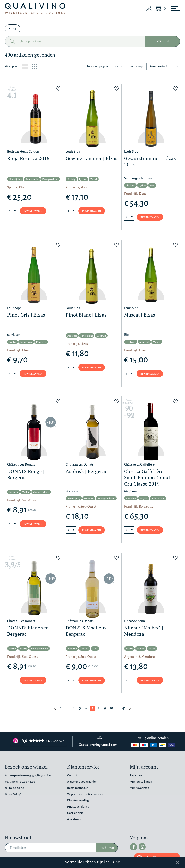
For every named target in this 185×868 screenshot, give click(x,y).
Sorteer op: (137, 66)
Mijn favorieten (140, 788)
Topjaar (144, 498)
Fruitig (13, 342)
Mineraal (144, 342)
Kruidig (71, 179)
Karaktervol (26, 342)
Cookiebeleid (75, 813)
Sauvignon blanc (106, 498)
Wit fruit (101, 336)
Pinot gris (41, 342)
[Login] (149, 8)
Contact (72, 775)
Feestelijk (131, 498)
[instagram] (142, 847)
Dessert (85, 649)
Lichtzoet (131, 342)
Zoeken (163, 41)
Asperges (72, 336)
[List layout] (25, 66)
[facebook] (133, 847)
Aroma (12, 649)
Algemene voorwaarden (82, 782)
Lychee (83, 179)
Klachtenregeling (78, 800)
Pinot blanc (87, 336)
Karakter (13, 492)
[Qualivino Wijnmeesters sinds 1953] (35, 9)
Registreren (137, 775)
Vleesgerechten (50, 179)
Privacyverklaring (78, 807)
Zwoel (94, 179)
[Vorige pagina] (55, 708)
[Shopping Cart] (160, 8)
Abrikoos (130, 185)
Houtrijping (15, 179)
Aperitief (72, 649)
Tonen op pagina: (98, 66)
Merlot (26, 492)
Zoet (152, 185)
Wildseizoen (158, 498)
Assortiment (75, 819)
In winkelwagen (33, 211)
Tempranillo (32, 179)
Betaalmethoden (78, 788)
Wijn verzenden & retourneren (87, 794)
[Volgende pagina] (130, 708)
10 (111, 708)
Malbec (141, 649)
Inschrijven (107, 848)
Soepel (152, 649)
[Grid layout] (34, 66)
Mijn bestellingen (141, 782)
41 (124, 708)
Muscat (157, 342)
